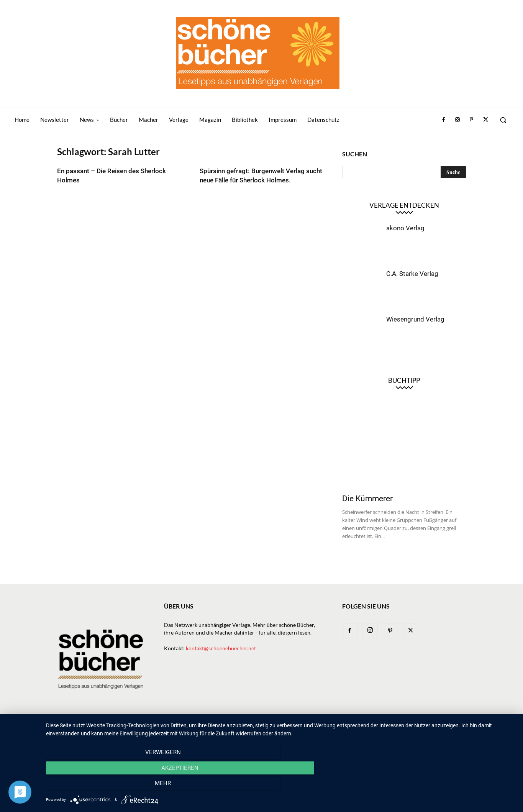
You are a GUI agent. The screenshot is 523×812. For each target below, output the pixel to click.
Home (182, 726)
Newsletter (211, 726)
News (240, 726)
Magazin (346, 726)
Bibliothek (378, 726)
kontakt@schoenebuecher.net (221, 648)
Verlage (290, 726)
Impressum (413, 726)
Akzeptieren (281, 786)
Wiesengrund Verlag (415, 319)
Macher (318, 726)
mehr (445, 786)
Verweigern (116, 786)
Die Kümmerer (367, 499)
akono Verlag (405, 228)
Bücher (263, 726)
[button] (503, 120)
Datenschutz (450, 726)
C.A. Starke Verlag (412, 274)
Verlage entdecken (404, 205)
